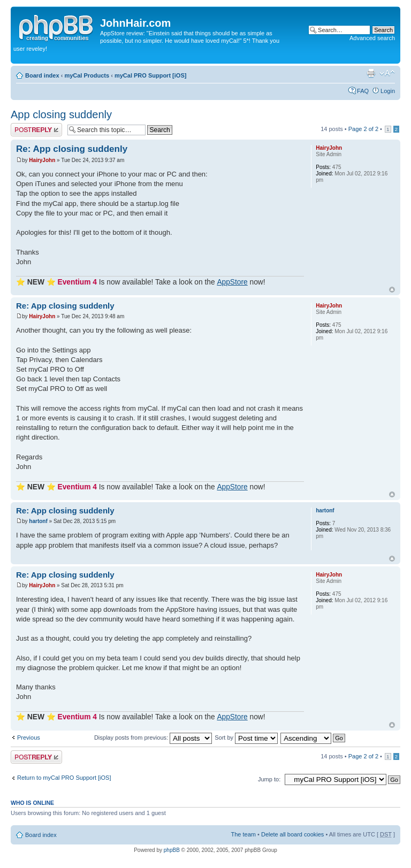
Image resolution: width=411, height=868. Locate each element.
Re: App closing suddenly (72, 149)
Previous (29, 738)
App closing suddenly (61, 114)
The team (243, 834)
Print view (371, 73)
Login (388, 91)
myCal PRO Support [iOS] (150, 75)
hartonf (38, 521)
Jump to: (269, 779)
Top (392, 290)
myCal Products (87, 75)
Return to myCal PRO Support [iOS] (64, 778)
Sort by (246, 738)
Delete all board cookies (292, 834)
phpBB (172, 850)
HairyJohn (42, 160)
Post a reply (36, 130)
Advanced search (372, 38)
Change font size (387, 73)
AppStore (232, 282)
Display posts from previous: (153, 738)
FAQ (363, 91)
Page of (363, 129)
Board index (42, 75)
